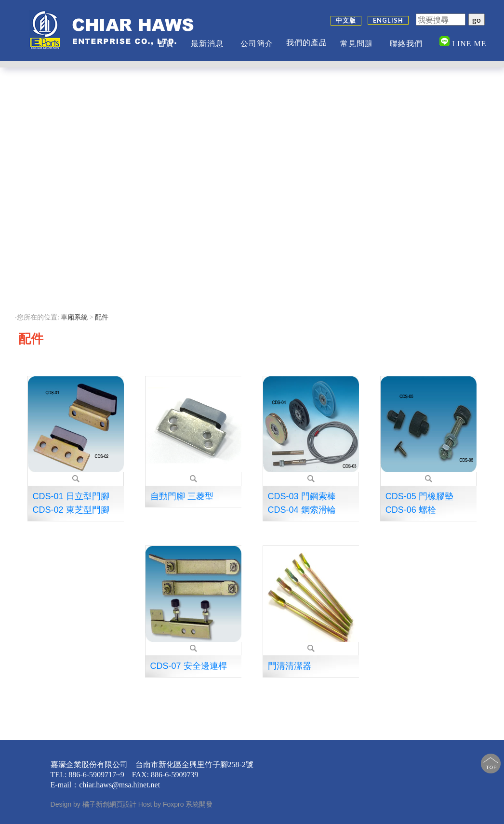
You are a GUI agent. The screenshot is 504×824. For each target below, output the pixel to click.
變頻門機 (48, 113)
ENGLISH (388, 16)
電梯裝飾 (48, 291)
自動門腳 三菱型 (182, 496)
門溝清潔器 (290, 666)
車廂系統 (74, 317)
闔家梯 (48, 273)
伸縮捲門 (48, 238)
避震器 (48, 184)
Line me (463, 38)
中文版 (346, 16)
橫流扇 (48, 220)
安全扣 (48, 149)
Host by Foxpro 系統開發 (176, 804)
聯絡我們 (406, 40)
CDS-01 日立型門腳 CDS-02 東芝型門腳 (71, 503)
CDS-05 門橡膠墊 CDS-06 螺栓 (419, 503)
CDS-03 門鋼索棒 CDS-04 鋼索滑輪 (302, 503)
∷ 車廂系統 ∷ (48, 92)
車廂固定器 (48, 202)
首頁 (166, 40)
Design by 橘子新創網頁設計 (94, 804)
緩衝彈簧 (48, 166)
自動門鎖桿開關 (48, 131)
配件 (103, 317)
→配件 (48, 256)
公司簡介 (257, 40)
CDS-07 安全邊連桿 (189, 666)
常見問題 (357, 40)
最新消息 (207, 40)
